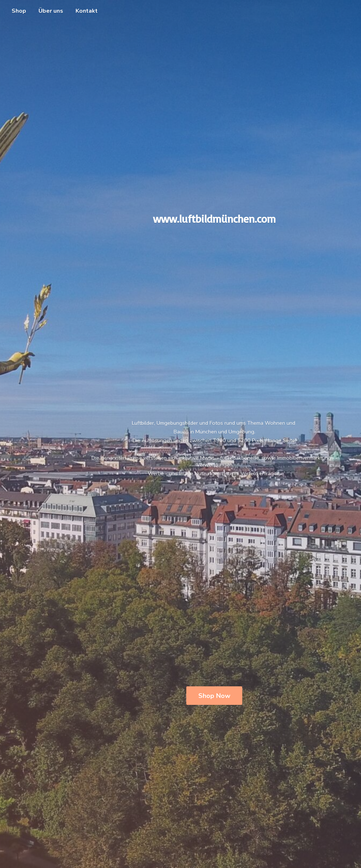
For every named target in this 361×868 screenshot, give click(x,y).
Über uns (51, 11)
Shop (19, 11)
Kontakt (87, 11)
